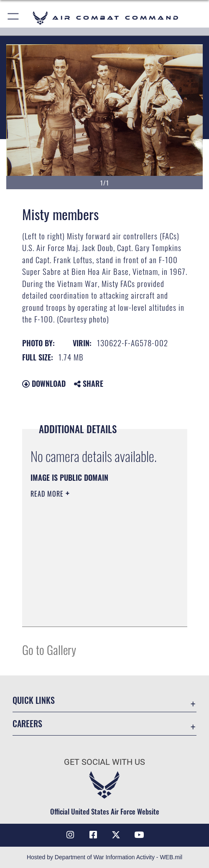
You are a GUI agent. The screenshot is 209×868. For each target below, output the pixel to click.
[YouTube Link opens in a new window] (139, 835)
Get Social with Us (104, 762)
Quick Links (34, 700)
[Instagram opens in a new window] (70, 835)
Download (44, 383)
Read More (48, 494)
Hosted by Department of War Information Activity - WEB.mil (104, 857)
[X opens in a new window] (116, 835)
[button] (14, 18)
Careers (27, 723)
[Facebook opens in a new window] (93, 835)
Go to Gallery (49, 649)
